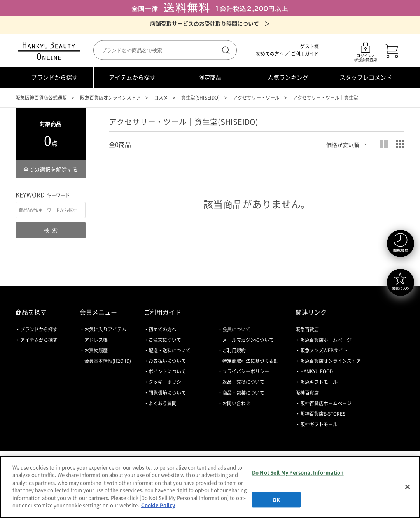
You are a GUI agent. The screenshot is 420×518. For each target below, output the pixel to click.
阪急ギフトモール (319, 382)
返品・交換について (243, 382)
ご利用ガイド (305, 54)
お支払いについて (167, 361)
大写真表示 (384, 144)
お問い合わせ (236, 403)
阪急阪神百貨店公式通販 (41, 98)
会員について (236, 329)
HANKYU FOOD (317, 371)
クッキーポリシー (167, 382)
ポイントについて (167, 371)
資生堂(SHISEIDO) (200, 98)
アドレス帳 (96, 340)
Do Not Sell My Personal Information (298, 472)
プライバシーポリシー (246, 371)
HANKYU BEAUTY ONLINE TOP (50, 51)
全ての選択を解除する (51, 169)
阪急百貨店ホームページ (326, 340)
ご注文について (165, 340)
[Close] (408, 487)
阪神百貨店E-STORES (323, 414)
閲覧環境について (167, 393)
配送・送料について (170, 350)
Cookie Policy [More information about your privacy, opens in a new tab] (158, 505)
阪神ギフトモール (319, 424)
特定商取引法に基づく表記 (250, 361)
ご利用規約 (234, 350)
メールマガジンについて (248, 340)
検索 (225, 50)
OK (276, 500)
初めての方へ (270, 54)
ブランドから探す (54, 77)
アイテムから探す (132, 77)
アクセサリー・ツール (256, 98)
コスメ (161, 98)
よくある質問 (163, 403)
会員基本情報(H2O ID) (108, 361)
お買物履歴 (96, 350)
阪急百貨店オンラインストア (110, 98)
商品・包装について (243, 393)
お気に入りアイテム (105, 329)
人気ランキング (288, 77)
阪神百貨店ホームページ (326, 403)
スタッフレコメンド (366, 77)
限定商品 (210, 77)
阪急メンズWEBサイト (324, 350)
